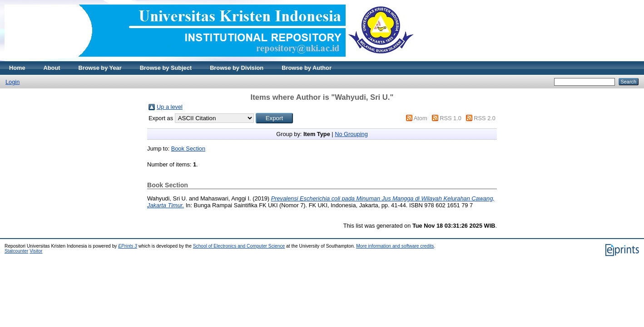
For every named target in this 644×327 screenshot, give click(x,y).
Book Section (188, 149)
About (52, 68)
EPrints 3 (128, 246)
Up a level (170, 107)
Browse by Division (237, 68)
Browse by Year (100, 68)
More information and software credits (395, 246)
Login (12, 82)
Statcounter (16, 251)
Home (17, 68)
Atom (421, 118)
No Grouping (351, 134)
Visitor (36, 251)
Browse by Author (307, 68)
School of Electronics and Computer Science (239, 246)
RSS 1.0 (451, 118)
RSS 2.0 (485, 118)
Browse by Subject (166, 68)
